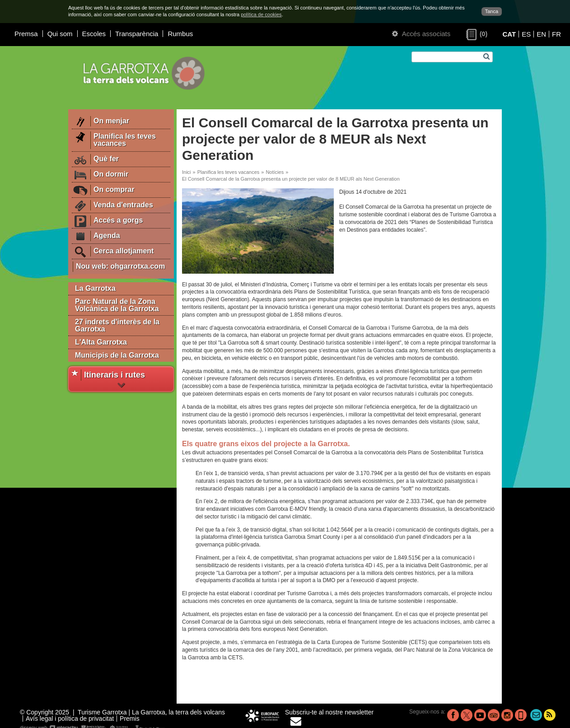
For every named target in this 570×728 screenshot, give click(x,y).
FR (556, 34)
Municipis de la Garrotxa (117, 355)
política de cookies (261, 14)
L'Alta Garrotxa (101, 342)
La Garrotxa (95, 288)
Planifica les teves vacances (229, 172)
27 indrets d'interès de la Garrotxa (117, 325)
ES (526, 34)
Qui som (60, 34)
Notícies (275, 172)
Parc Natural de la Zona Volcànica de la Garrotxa (117, 305)
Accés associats (421, 34)
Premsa (26, 34)
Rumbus (180, 34)
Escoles (94, 34)
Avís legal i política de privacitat (70, 719)
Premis (130, 719)
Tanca (492, 11)
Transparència (137, 34)
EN (541, 34)
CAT (509, 34)
